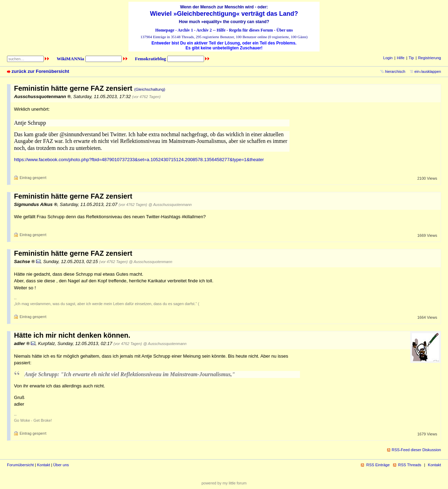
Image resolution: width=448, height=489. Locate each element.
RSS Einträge (378, 465)
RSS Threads (410, 465)
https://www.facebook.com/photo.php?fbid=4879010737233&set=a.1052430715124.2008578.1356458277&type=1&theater (139, 160)
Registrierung (429, 58)
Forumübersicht (20, 465)
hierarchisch (395, 71)
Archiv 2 (204, 30)
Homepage (165, 30)
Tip (411, 58)
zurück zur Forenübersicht (40, 71)
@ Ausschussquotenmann (170, 205)
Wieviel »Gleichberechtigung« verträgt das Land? (224, 14)
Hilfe (221, 30)
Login (388, 58)
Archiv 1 (185, 30)
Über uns (285, 30)
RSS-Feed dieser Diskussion (416, 450)
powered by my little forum (224, 483)
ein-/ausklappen (428, 71)
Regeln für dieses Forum (251, 30)
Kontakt (44, 465)
